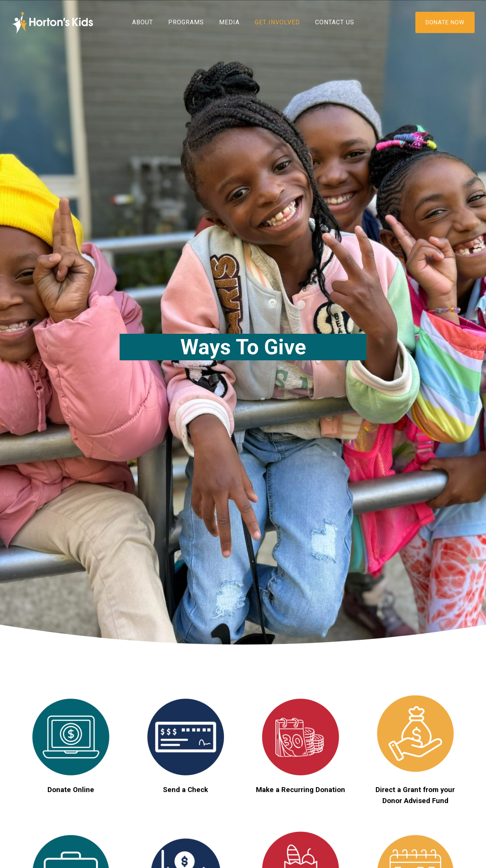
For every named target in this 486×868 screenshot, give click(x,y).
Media (229, 22)
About (143, 22)
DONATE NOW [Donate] (445, 22)
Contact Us (335, 22)
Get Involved (277, 22)
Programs (186, 22)
